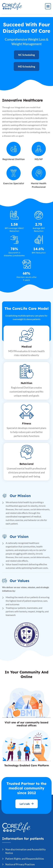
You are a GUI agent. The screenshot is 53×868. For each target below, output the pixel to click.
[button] (48, 6)
